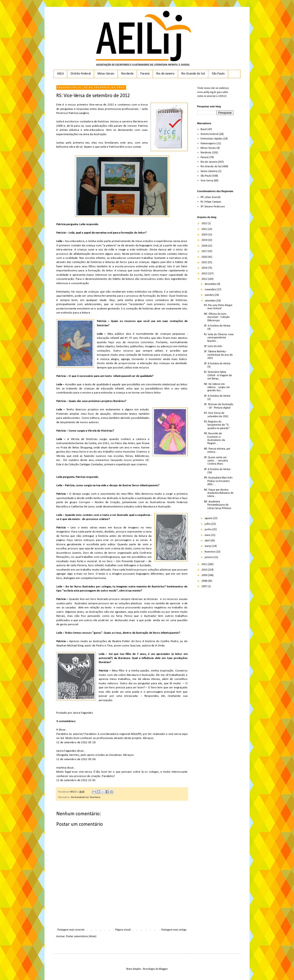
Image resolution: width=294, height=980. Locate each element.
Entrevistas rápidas (211, 139)
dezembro (211, 284)
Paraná (145, 74)
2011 (205, 564)
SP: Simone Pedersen (213, 207)
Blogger (163, 969)
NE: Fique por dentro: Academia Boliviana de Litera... (219, 493)
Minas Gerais (106, 74)
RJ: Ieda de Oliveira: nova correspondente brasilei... (219, 338)
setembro (210, 301)
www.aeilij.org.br (207, 92)
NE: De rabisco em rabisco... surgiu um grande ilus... (217, 387)
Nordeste (127, 74)
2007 (205, 586)
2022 (205, 224)
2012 (205, 279)
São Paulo (218, 74)
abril (208, 541)
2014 (205, 268)
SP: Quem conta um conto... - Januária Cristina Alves (216, 461)
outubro (210, 295)
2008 (205, 581)
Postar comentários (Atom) (81, 936)
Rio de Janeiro (165, 74)
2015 (205, 262)
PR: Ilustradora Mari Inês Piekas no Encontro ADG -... (218, 481)
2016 (205, 257)
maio (208, 535)
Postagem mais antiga (174, 930)
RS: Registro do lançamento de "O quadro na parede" (217, 425)
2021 (205, 229)
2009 (205, 575)
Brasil (204, 129)
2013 (205, 274)
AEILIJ (60, 74)
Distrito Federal (81, 74)
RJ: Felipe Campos (211, 202)
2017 (205, 251)
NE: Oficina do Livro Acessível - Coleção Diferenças (217, 317)
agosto (209, 518)
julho (208, 524)
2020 (205, 235)
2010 (205, 570)
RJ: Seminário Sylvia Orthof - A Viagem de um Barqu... (218, 375)
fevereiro (210, 552)
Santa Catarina (209, 171)
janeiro (209, 557)
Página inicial (123, 930)
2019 (205, 240)
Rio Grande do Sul (193, 74)
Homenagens (208, 144)
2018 (205, 246)
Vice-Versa (95, 797)
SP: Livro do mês (213, 346)
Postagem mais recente (71, 930)
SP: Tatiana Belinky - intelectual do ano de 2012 (218, 355)
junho (208, 530)
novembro (211, 290)
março (208, 546)
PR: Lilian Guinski (211, 197)
